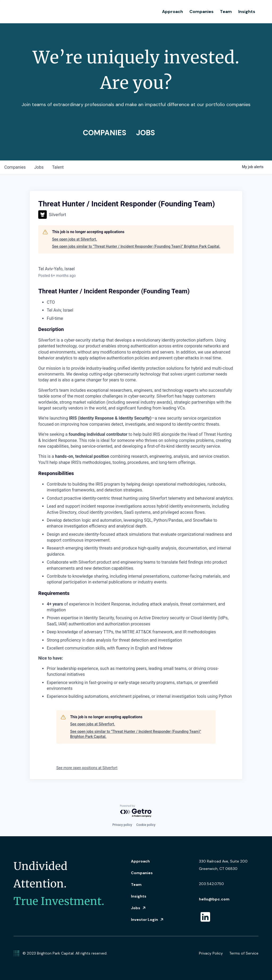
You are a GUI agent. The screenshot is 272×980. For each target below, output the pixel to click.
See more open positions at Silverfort (87, 768)
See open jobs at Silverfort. (75, 239)
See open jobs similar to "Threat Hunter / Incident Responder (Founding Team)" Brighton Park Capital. (136, 246)
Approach (173, 12)
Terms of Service (244, 953)
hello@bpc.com (214, 899)
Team (226, 12)
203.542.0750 (211, 884)
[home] (45, 12)
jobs (39, 167)
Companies (201, 12)
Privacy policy (122, 825)
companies (15, 167)
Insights (247, 12)
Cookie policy (146, 825)
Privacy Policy (211, 953)
